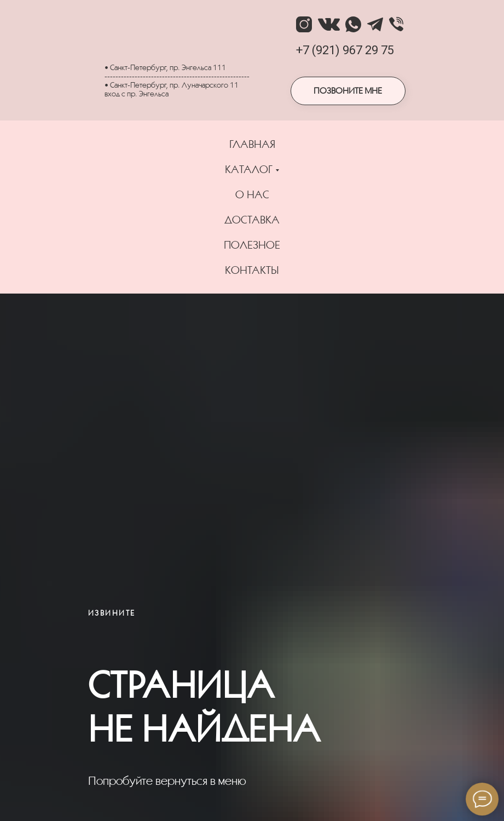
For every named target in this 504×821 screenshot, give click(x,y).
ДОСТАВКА (252, 220)
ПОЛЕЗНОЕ (252, 245)
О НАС (252, 194)
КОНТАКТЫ (252, 270)
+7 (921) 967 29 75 (345, 50)
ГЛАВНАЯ (252, 144)
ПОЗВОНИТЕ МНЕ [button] (348, 91)
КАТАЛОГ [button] (249, 169)
